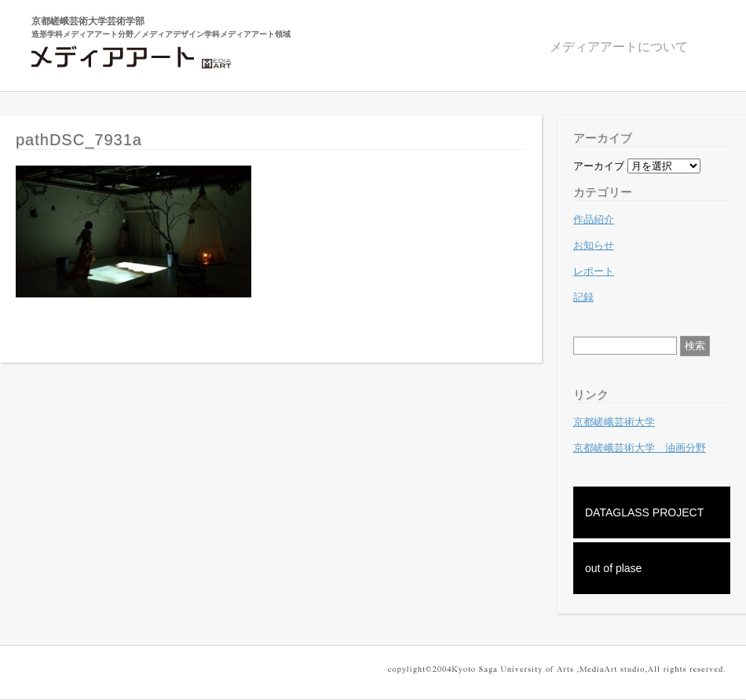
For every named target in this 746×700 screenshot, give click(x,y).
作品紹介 (594, 219)
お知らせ (594, 245)
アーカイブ (599, 166)
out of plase (613, 568)
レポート (594, 271)
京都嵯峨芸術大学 (614, 422)
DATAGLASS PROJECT (644, 512)
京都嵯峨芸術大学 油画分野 (640, 448)
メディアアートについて (619, 47)
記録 (583, 297)
